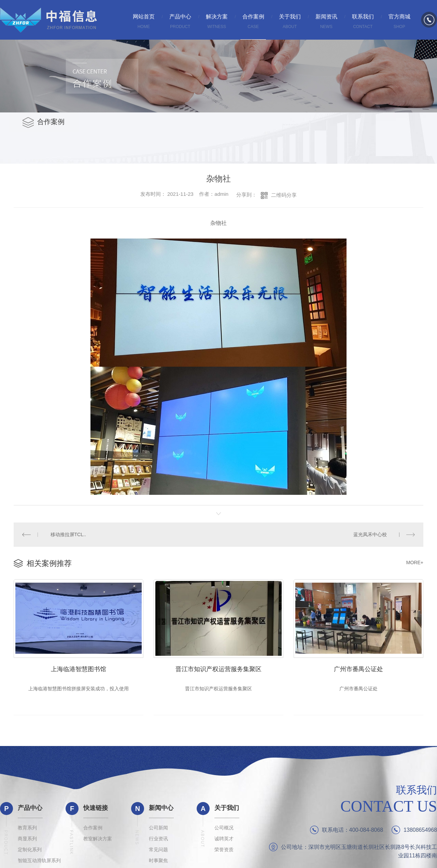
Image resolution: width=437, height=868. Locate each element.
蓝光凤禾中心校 (370, 534)
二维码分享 (284, 195)
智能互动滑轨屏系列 (39, 863)
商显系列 (27, 841)
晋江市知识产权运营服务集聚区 (218, 668)
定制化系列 (30, 852)
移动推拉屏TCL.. (68, 534)
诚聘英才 (224, 841)
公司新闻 (158, 830)
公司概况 (224, 830)
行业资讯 (158, 841)
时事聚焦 (158, 863)
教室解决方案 (98, 841)
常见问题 (158, 852)
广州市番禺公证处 (358, 668)
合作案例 (93, 830)
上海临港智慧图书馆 (79, 668)
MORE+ (415, 562)
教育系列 (27, 830)
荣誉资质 (224, 852)
